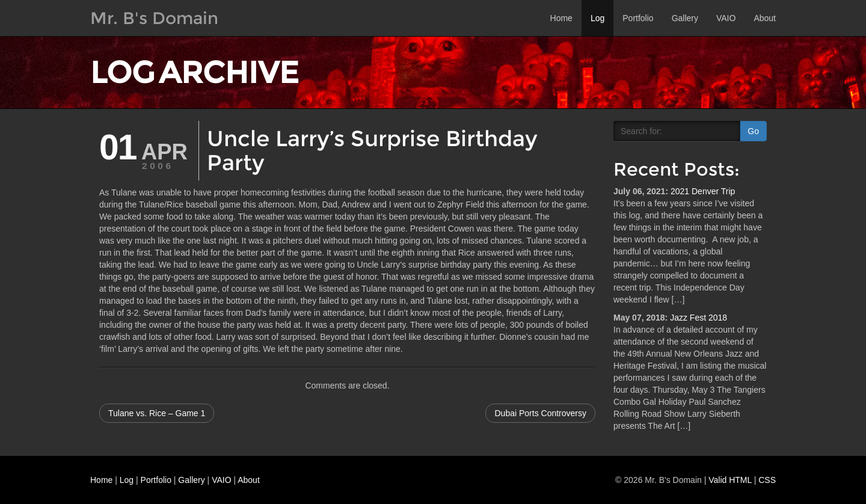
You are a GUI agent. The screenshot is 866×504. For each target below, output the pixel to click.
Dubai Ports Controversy (540, 413)
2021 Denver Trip (703, 191)
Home (561, 18)
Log (597, 18)
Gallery (685, 18)
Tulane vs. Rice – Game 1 (157, 413)
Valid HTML (730, 480)
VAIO (726, 18)
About (765, 18)
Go (753, 131)
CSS (767, 480)
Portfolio (638, 18)
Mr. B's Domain (154, 18)
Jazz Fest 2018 (699, 318)
